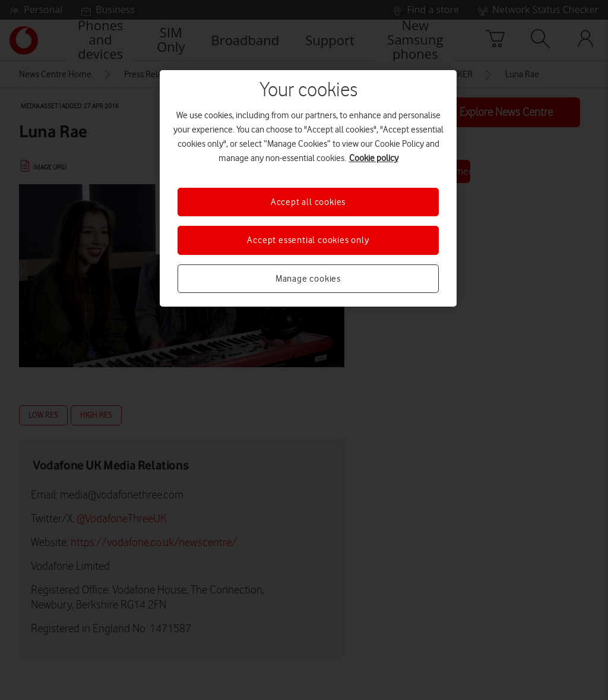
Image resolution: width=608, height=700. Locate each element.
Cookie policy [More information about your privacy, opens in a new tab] (374, 158)
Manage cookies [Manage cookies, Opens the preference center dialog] (308, 279)
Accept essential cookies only (308, 240)
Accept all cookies (308, 202)
